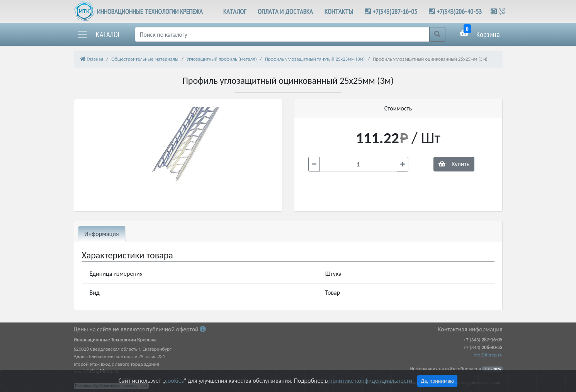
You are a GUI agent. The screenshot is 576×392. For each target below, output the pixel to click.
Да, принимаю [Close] (437, 381)
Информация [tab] (102, 234)
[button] (99, 34)
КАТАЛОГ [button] (235, 11)
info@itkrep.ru (487, 355)
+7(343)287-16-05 (395, 11)
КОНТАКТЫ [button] (339, 11)
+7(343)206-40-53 (459, 11)
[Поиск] (282, 34)
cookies (174, 381)
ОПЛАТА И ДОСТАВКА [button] (285, 11)
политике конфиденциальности (370, 381)
